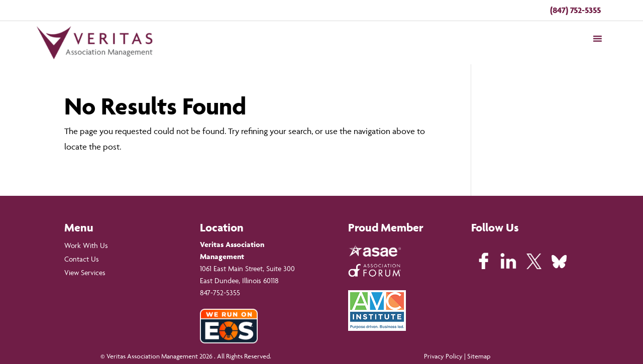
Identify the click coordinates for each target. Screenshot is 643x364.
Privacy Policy (443, 356)
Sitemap (479, 356)
